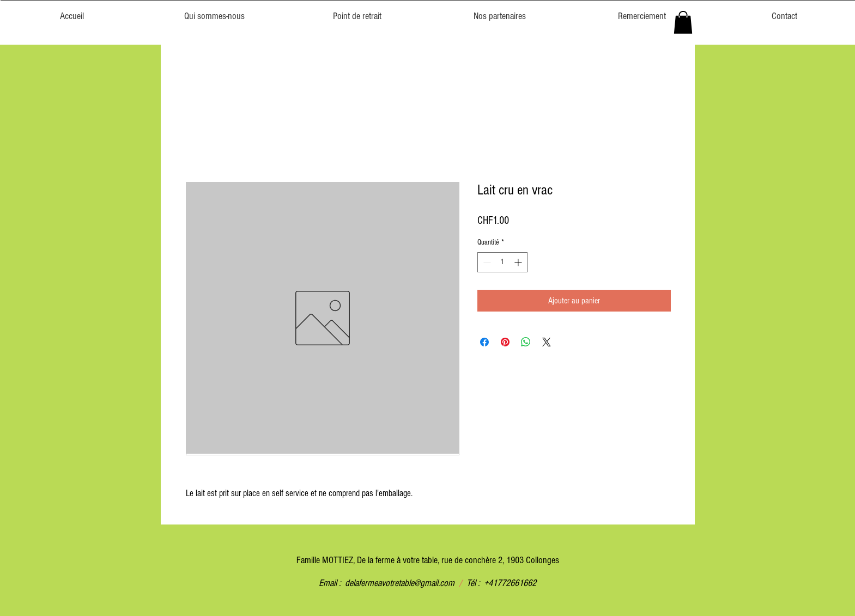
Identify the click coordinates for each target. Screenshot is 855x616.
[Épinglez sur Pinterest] (505, 342)
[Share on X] (547, 342)
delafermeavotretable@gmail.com (400, 583)
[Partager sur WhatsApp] (526, 342)
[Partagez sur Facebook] (484, 342)
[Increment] (519, 262)
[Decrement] (486, 262)
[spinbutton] (502, 262)
